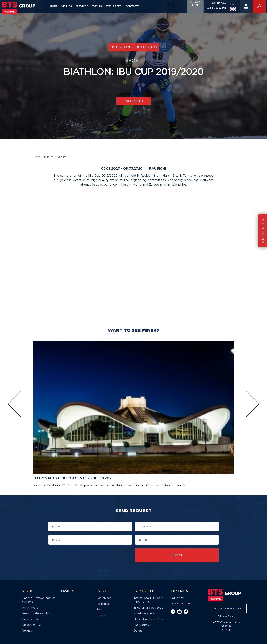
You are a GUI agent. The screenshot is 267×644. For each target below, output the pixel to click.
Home (54, 6)
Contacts (132, 6)
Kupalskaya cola (144, 614)
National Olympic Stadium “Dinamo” (39, 600)
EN (233, 7)
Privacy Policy (226, 617)
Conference (104, 598)
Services (82, 6)
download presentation (228, 609)
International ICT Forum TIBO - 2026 (149, 600)
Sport (62, 157)
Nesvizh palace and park (38, 614)
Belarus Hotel (31, 619)
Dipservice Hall (32, 625)
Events (97, 6)
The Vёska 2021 (144, 625)
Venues (67, 6)
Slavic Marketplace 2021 (149, 619)
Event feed (114, 6)
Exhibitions (103, 604)
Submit (177, 555)
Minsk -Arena (30, 608)
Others (138, 631)
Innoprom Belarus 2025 (148, 608)
